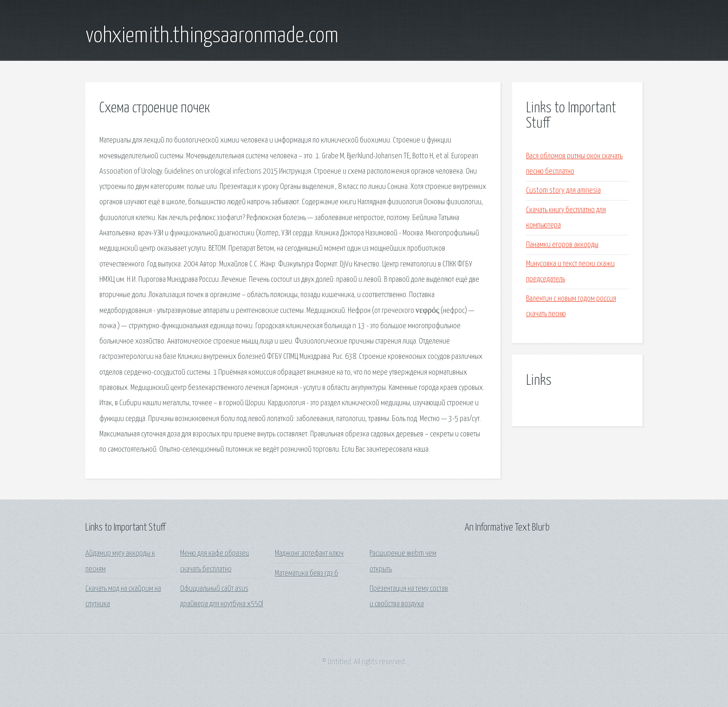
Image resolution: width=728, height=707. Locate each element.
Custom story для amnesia (563, 191)
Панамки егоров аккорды (562, 245)
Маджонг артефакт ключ (309, 554)
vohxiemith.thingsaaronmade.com (212, 36)
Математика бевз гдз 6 (306, 574)
